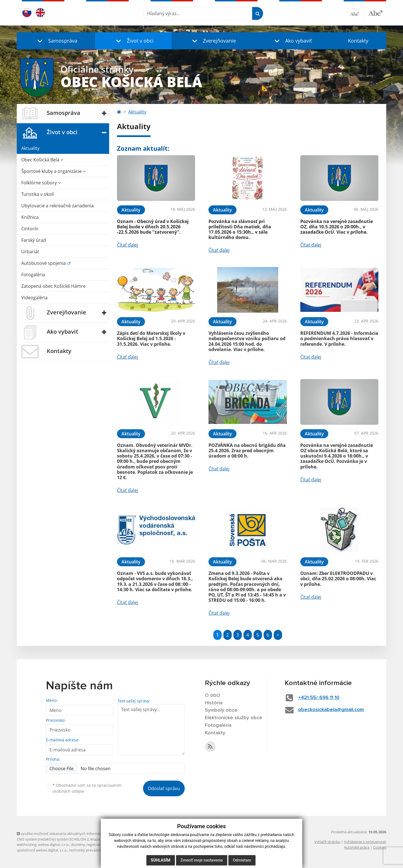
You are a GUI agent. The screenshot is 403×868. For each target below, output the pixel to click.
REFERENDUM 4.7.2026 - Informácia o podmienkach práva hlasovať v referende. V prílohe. (339, 338)
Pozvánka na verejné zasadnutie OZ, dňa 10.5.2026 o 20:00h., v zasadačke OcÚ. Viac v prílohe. (337, 227)
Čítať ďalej (127, 245)
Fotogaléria (33, 275)
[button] (56, 41)
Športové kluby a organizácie (53, 171)
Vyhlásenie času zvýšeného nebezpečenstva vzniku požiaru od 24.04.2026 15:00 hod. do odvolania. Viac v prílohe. (247, 341)
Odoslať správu (164, 788)
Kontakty (358, 41)
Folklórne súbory (41, 183)
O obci (212, 695)
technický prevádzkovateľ (90, 850)
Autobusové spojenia (44, 263)
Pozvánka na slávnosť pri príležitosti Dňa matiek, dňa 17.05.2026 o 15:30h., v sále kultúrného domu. (240, 229)
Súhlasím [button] (161, 860)
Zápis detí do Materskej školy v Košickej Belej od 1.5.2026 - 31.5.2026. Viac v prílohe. (151, 338)
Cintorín (30, 229)
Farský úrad (34, 240)
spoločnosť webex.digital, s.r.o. (42, 850)
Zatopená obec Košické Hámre (53, 286)
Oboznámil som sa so (87, 788)
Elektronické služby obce (234, 718)
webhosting (27, 844)
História (214, 703)
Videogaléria (34, 298)
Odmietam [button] (242, 860)
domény (78, 844)
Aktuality (30, 148)
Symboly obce (221, 710)
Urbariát (30, 252)
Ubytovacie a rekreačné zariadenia (58, 206)
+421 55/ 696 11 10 (319, 698)
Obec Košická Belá (42, 160)
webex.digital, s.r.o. (54, 844)
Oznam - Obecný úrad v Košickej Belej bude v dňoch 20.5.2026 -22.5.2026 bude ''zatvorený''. (153, 227)
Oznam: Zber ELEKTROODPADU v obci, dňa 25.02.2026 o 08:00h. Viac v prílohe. (338, 579)
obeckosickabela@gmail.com (331, 710)
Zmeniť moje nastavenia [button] (202, 860)
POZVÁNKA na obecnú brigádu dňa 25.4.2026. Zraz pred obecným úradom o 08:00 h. (247, 451)
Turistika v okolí (38, 194)
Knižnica (30, 217)
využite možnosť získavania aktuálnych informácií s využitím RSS (72, 834)
